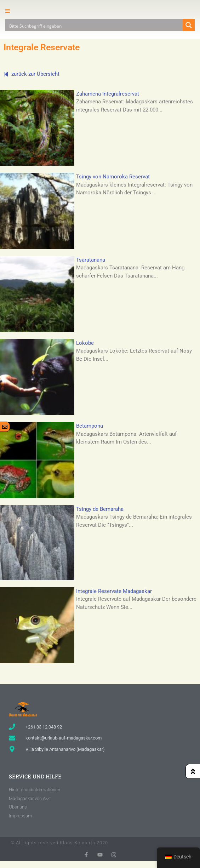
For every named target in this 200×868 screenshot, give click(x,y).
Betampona (90, 426)
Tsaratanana (91, 260)
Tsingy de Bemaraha (100, 509)
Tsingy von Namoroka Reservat (113, 177)
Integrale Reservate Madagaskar (114, 591)
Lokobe (85, 343)
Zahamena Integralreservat (108, 94)
